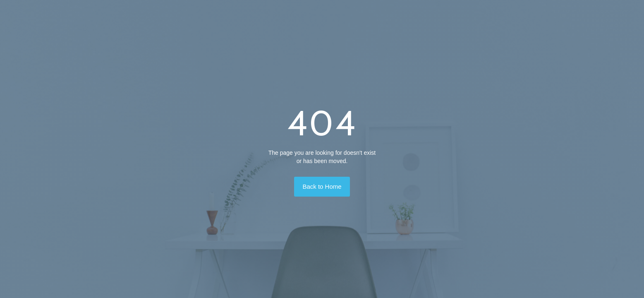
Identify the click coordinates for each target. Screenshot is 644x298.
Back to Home (322, 186)
